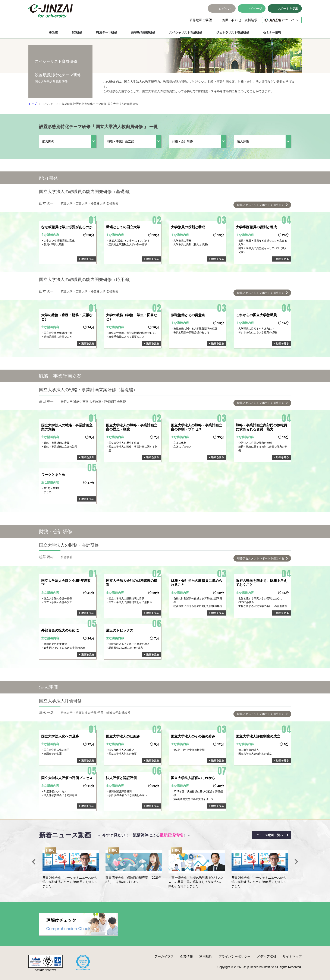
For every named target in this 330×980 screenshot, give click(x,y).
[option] (71, 868)
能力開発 (48, 141)
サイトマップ (292, 956)
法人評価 (243, 141)
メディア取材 (267, 956)
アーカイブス (164, 956)
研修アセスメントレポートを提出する (261, 205)
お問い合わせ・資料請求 (240, 20)
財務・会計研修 (182, 141)
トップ (33, 104)
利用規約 (206, 956)
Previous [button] (34, 862)
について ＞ (282, 20)
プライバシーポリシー (235, 956)
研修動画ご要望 (201, 20)
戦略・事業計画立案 (120, 141)
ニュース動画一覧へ (270, 835)
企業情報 (186, 956)
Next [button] (296, 862)
